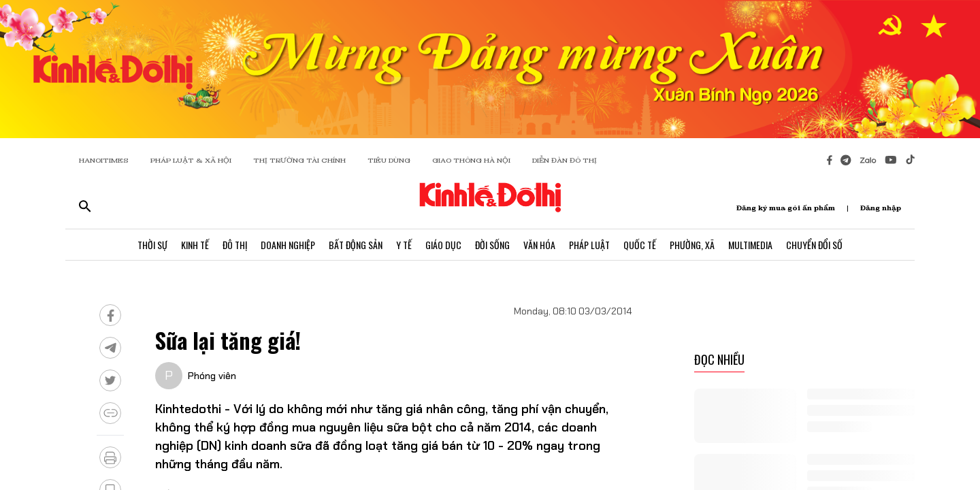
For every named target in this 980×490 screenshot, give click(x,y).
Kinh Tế (195, 245)
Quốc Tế (640, 245)
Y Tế (404, 245)
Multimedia (750, 245)
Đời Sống (492, 245)
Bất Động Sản (356, 245)
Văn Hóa (539, 245)
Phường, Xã (692, 245)
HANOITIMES (104, 160)
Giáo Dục (443, 245)
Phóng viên (212, 376)
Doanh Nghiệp (288, 245)
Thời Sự (152, 245)
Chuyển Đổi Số (814, 245)
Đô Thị (235, 245)
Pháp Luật (589, 245)
